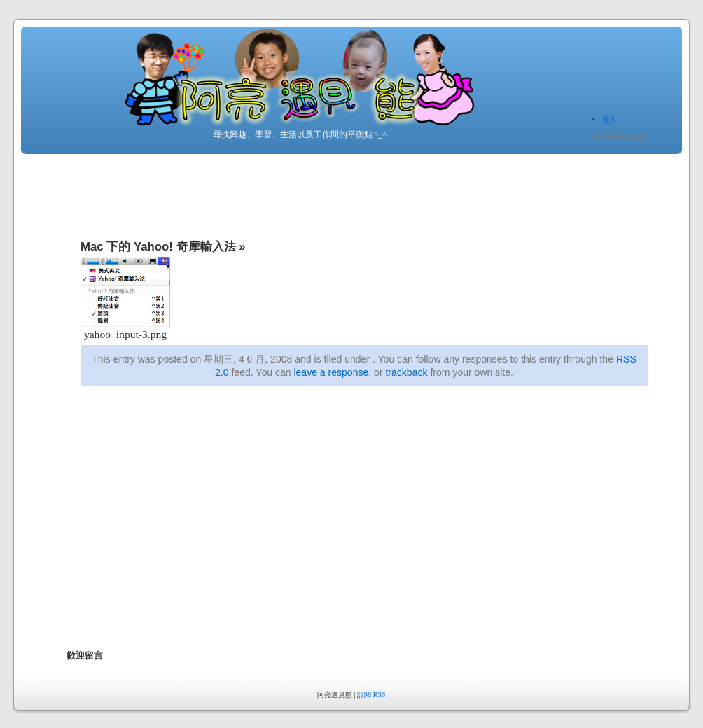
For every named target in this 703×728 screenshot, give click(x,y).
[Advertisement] (302, 531)
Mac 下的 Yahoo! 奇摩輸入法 (158, 247)
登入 (609, 119)
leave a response (331, 372)
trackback (406, 372)
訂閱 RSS (371, 695)
